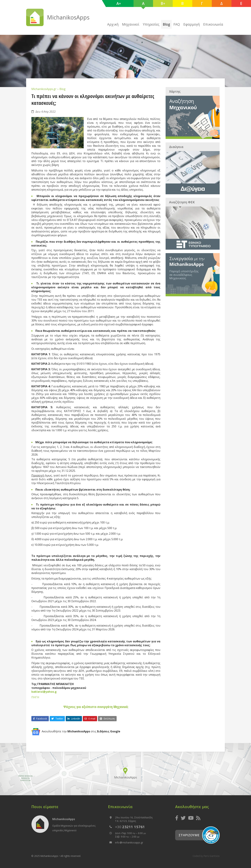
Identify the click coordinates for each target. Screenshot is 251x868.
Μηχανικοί (131, 24)
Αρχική (113, 24)
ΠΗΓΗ (35, 697)
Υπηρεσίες (151, 24)
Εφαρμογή (192, 24)
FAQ (177, 24)
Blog (166, 24)
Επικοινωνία (213, 24)
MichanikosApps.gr (44, 89)
